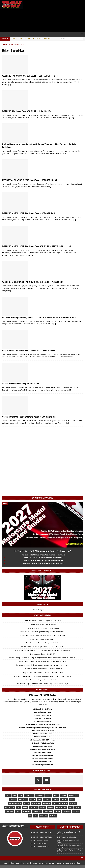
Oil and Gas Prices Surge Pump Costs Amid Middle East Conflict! (43, 563)
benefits (48, 795)
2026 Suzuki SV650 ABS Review (42, 721)
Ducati (32, 799)
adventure (29, 795)
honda (27, 803)
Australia (39, 795)
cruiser (13, 799)
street (18, 812)
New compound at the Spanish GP (43, 654)
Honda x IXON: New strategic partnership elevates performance (42, 632)
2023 (14, 795)
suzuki (57, 812)
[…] (10, 85)
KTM (54, 803)
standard (9, 812)
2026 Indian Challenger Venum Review (42, 759)
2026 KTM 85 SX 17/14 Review (43, 718)
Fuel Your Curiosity (42, 690)
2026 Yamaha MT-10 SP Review (42, 752)
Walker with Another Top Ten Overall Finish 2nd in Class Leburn (42, 636)
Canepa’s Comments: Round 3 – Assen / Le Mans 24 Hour (43, 673)
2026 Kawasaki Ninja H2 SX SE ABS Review (43, 740)
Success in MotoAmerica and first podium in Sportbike (42, 669)
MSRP (19, 808)
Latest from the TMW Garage (42, 498)
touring (76, 812)
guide (72, 799)
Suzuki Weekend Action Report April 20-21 (21, 384)
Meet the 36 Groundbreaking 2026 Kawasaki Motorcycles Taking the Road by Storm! (43, 728)
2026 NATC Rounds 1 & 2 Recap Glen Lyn (42, 639)
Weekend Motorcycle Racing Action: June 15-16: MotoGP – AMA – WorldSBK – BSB (39, 318)
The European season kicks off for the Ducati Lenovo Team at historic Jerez (42, 665)
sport (78, 808)
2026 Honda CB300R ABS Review (42, 762)
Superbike (27, 812)
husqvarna (36, 803)
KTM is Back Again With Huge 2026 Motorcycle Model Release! (43, 725)
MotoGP (73, 803)
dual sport (23, 799)
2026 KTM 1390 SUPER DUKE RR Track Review (43, 628)
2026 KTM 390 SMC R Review (38, 843)
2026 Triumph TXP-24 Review (43, 737)
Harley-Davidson (15, 803)
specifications (61, 808)
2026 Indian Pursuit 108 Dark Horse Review (42, 749)
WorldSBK (43, 816)
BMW (56, 795)
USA (35, 816)
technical (66, 812)
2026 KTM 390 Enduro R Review (39, 840)
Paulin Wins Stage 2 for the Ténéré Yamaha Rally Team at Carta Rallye (42, 684)
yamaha (53, 816)
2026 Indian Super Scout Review (42, 746)
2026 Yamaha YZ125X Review (43, 712)
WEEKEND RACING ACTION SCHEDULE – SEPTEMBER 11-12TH (30, 76)
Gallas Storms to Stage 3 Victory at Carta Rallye (43, 680)
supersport (48, 812)
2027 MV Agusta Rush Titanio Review (43, 624)
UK (30, 816)
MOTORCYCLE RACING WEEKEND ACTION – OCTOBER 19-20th (30, 180)
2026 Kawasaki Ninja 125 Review (42, 734)
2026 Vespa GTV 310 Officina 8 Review (43, 755)
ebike (39, 799)
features (64, 799)
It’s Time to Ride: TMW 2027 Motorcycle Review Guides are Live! (43, 551)
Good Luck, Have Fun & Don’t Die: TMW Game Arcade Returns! (43, 558)
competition (74, 795)
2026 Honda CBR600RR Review (42, 695)
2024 (20, 795)
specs (71, 808)
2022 (8, 795)
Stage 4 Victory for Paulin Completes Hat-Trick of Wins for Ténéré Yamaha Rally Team (43, 676)
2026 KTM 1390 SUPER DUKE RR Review (41, 837)
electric (47, 799)
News (25, 808)
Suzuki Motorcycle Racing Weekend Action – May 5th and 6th (29, 417)
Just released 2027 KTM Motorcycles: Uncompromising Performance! (43, 555)
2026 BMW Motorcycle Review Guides (43, 765)
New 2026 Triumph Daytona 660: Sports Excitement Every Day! (43, 561)
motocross (63, 803)
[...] (48, 704)
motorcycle (9, 808)
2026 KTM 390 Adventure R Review (40, 846)
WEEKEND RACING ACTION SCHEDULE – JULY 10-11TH (27, 111)
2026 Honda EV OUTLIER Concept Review (42, 743)
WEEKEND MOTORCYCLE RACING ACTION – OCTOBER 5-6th (29, 213)
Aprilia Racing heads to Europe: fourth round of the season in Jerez (43, 661)
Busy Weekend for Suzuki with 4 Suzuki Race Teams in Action (29, 351)
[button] (82, 34)
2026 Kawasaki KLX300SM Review (42, 709)
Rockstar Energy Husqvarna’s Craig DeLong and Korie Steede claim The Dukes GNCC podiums (42, 658)
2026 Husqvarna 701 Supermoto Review (43, 731)
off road (33, 808)
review (50, 808)
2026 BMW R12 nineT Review (43, 715)
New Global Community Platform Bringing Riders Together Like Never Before (42, 650)
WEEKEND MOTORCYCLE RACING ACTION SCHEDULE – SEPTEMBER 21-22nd (36, 246)
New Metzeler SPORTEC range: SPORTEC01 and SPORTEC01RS (43, 647)
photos (42, 808)
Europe (55, 799)
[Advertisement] (54, 16)
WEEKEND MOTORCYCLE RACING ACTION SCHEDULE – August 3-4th (33, 282)
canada (63, 795)
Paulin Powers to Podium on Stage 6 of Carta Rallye (43, 621)
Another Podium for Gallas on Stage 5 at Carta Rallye (42, 643)
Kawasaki (46, 803)
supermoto (37, 812)
